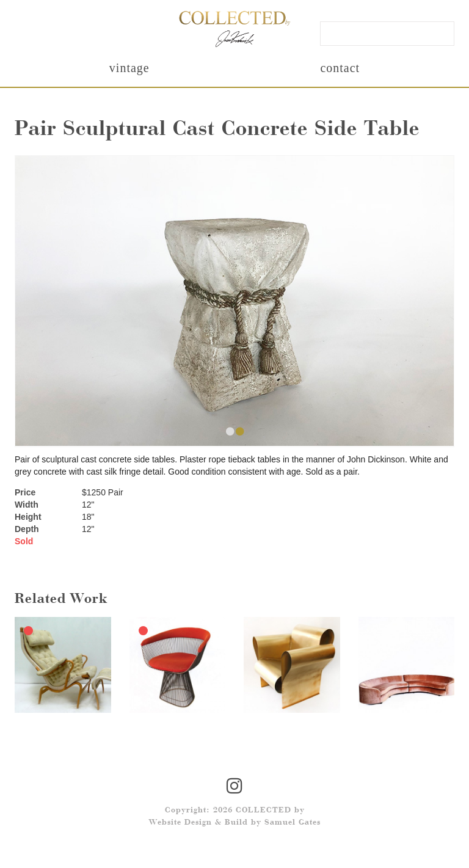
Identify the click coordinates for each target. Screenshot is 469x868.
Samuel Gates (293, 823)
